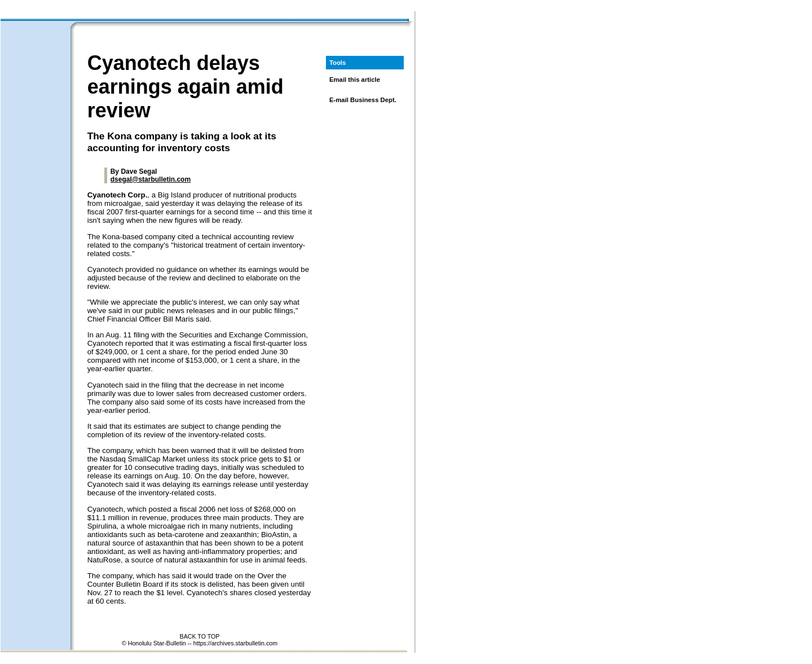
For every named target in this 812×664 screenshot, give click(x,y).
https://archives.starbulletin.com (235, 643)
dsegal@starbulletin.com (151, 179)
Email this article (355, 80)
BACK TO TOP (200, 636)
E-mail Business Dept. (363, 100)
